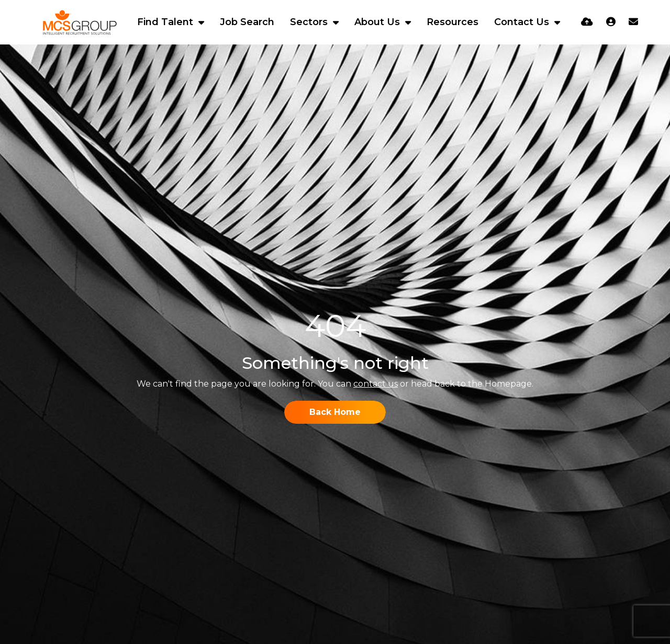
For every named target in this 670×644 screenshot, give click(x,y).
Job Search (247, 22)
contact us (376, 384)
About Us (378, 22)
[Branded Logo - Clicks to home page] (80, 22)
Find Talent (166, 22)
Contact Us (523, 22)
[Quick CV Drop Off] (587, 22)
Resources (453, 22)
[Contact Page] (633, 22)
